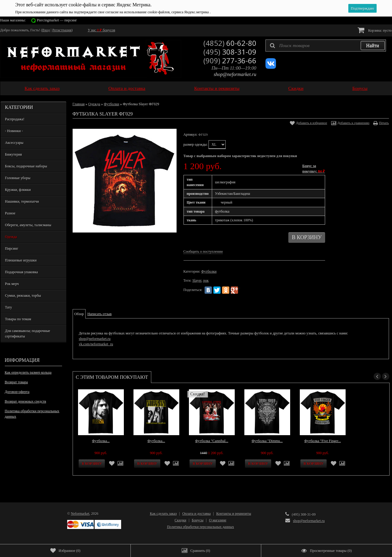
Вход (46, 30)
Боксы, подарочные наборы (26, 166)
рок (206, 280)
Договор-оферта (17, 392)
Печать (384, 123)
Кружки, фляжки (18, 190)
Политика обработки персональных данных (32, 414)
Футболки (111, 104)
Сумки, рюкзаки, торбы (23, 296)
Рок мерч (12, 284)
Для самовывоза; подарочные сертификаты (28, 334)
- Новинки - (14, 131)
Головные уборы (18, 178)
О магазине (218, 520)
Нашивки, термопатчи (22, 201)
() (65, 551)
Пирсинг (12, 248)
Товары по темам (18, 319)
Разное (10, 213)
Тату (9, 307)
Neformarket (80, 514)
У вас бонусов (101, 30)
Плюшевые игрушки (21, 260)
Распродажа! (15, 119)
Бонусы (360, 88)
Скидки (296, 88)
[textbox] (326, 46)
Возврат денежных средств (25, 401)
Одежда (11, 237)
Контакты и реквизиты (217, 88)
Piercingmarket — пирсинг (57, 20)
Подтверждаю (362, 8)
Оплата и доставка (127, 88)
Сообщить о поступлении (203, 252)
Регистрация (62, 30)
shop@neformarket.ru (235, 74)
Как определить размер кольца (28, 372)
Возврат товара (16, 382)
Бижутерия (14, 154)
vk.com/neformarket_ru (96, 344)
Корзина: (375, 30)
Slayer (197, 280)
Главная (79, 104)
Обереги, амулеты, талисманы (28, 225)
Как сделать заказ (42, 88)
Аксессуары (14, 143)
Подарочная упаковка (22, 272)
